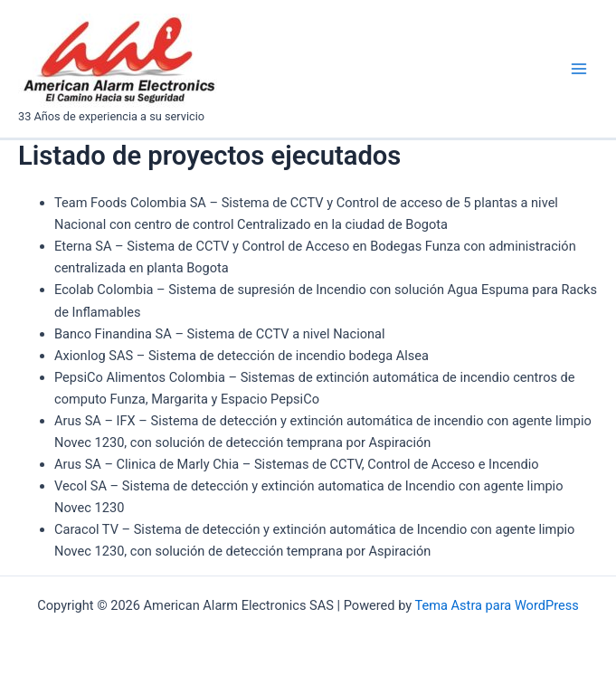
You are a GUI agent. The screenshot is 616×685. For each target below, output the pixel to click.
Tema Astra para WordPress (497, 605)
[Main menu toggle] (579, 69)
